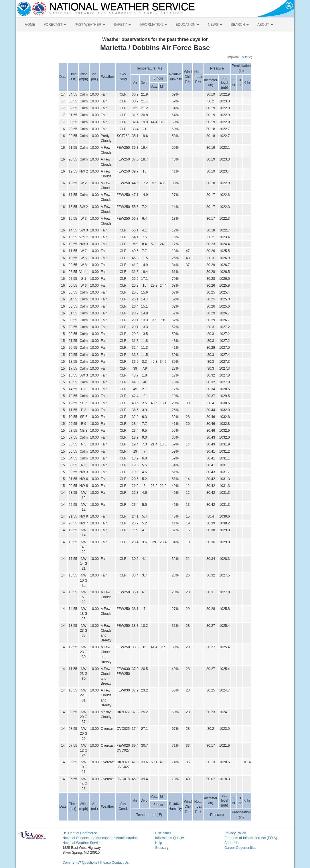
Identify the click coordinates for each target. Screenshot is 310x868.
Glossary (162, 848)
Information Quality (169, 838)
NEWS (215, 25)
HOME (30, 25)
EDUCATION (187, 25)
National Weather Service (82, 843)
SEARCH (240, 25)
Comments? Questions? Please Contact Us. (96, 863)
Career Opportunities (240, 848)
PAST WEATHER (90, 25)
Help (158, 843)
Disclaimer (163, 833)
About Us (231, 843)
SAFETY (122, 25)
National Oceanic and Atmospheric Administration (100, 838)
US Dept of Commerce (80, 833)
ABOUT (265, 25)
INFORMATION (153, 25)
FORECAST (55, 25)
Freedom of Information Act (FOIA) (251, 838)
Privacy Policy (235, 833)
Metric (246, 57)
